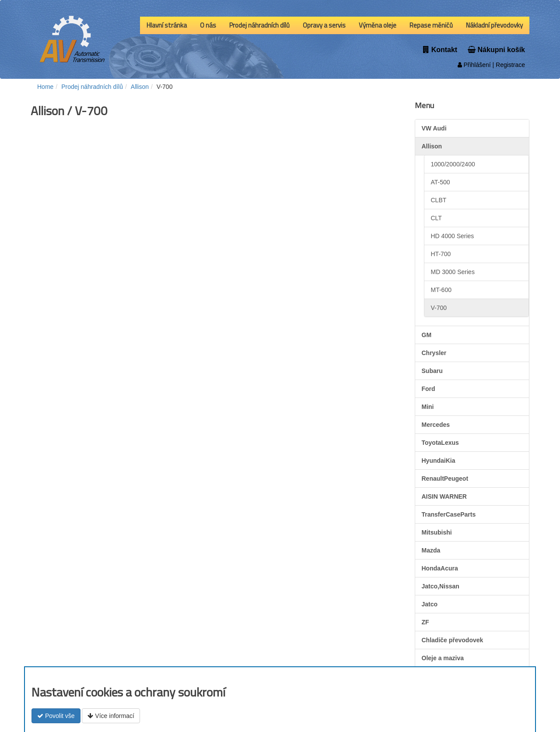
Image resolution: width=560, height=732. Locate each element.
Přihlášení (474, 65)
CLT (436, 218)
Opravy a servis (324, 25)
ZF (425, 622)
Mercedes (436, 425)
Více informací (111, 716)
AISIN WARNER (444, 496)
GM (427, 335)
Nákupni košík (496, 50)
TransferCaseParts (449, 514)
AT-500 (441, 182)
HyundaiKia (439, 461)
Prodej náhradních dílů (259, 25)
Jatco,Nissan (441, 586)
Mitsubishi (437, 532)
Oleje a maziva (443, 658)
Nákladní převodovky (494, 25)
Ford (429, 389)
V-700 (439, 308)
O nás (208, 25)
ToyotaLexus (440, 443)
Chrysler (434, 353)
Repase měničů (431, 25)
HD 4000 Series (453, 236)
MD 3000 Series (453, 272)
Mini (428, 407)
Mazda (431, 550)
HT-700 (441, 254)
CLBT (439, 200)
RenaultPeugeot (445, 479)
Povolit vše (56, 716)
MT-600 (441, 290)
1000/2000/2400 (453, 164)
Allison (432, 146)
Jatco (430, 604)
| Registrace (508, 65)
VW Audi (434, 128)
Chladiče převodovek (453, 640)
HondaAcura (440, 568)
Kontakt (440, 50)
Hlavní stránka (167, 25)
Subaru (432, 371)
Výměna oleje (378, 25)
